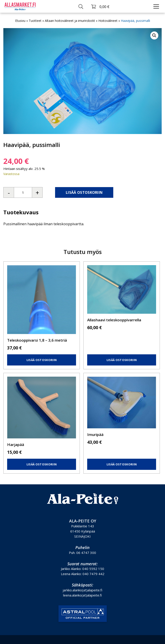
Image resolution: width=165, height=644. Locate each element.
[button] (154, 35)
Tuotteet (35, 21)
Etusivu (20, 21)
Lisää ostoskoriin (84, 192)
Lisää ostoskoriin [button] (42, 360)
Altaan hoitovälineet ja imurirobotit (70, 21)
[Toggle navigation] (156, 6)
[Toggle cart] (100, 6)
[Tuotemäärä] (23, 192)
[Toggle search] (81, 6)
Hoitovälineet (108, 21)
